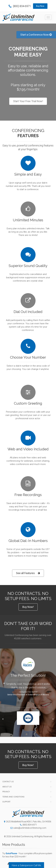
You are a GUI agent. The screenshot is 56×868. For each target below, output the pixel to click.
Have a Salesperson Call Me (26, 865)
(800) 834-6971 (20, 6)
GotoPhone (11, 853)
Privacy (6, 792)
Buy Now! (28, 607)
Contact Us (8, 782)
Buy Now (40, 6)
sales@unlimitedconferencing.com (28, 828)
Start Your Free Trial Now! (28, 101)
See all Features (28, 573)
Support (6, 802)
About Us (7, 787)
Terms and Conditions (13, 797)
